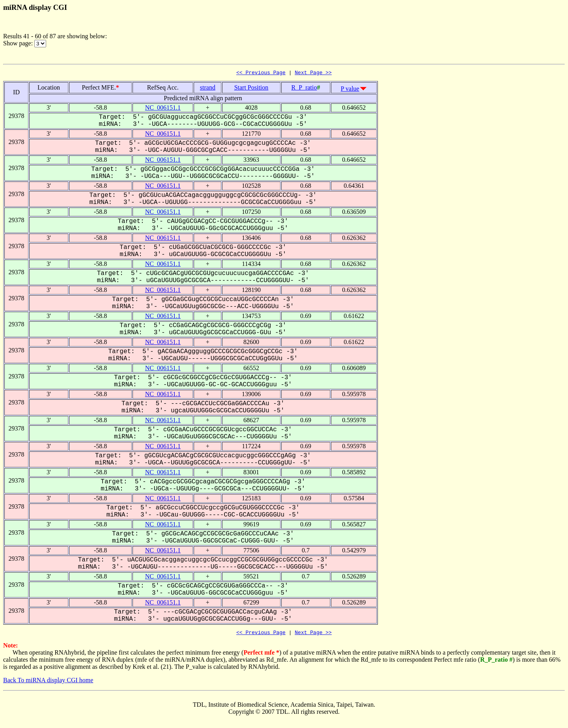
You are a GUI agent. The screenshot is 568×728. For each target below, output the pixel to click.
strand (208, 89)
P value (350, 90)
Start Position (251, 89)
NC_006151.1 (163, 109)
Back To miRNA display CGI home (48, 682)
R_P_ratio (304, 89)
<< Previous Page (261, 73)
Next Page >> (313, 73)
